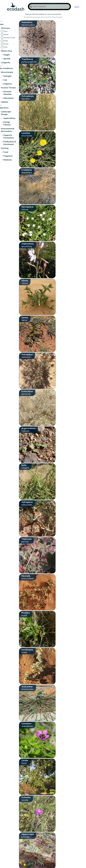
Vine (6, 47)
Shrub (6, 34)
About (77, 7)
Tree (6, 31)
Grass (6, 44)
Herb (6, 41)
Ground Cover (9, 38)
